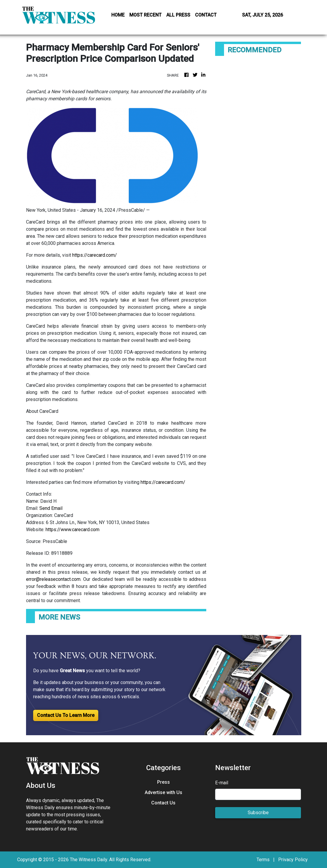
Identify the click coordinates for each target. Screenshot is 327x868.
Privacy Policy (293, 860)
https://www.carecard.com (73, 530)
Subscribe (258, 813)
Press (163, 782)
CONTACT (206, 15)
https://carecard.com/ (95, 255)
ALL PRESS (178, 15)
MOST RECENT (145, 15)
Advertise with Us (163, 792)
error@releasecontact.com (53, 579)
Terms (263, 860)
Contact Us (163, 803)
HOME (118, 15)
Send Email (51, 508)
